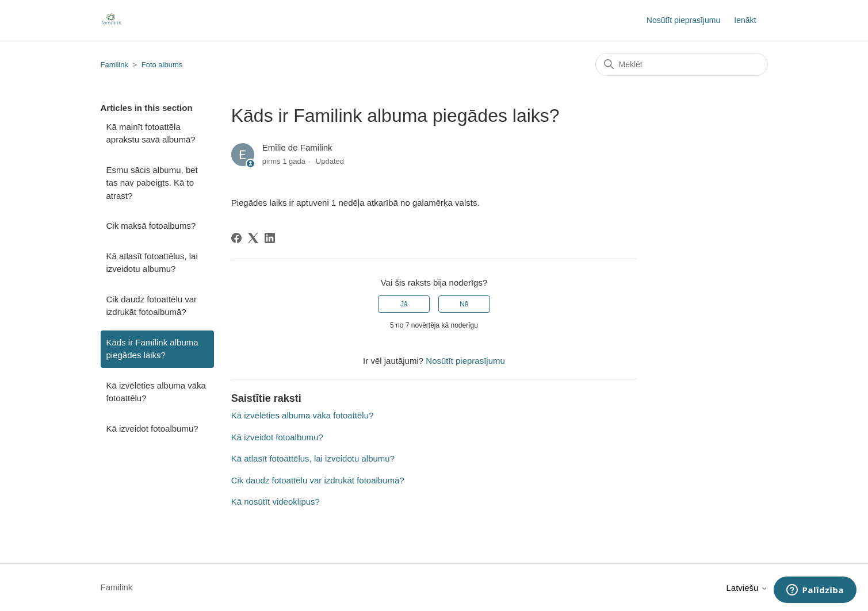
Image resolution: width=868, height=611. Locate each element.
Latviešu (747, 588)
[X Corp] (253, 238)
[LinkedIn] (270, 238)
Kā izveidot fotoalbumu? (152, 429)
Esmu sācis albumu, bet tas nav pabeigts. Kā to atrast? (152, 183)
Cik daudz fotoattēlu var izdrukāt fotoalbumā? (152, 306)
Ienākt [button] (745, 20)
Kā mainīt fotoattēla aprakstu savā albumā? (151, 133)
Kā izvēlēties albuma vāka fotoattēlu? (156, 392)
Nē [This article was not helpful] (464, 304)
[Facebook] (236, 238)
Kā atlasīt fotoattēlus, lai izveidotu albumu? (152, 263)
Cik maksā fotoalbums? (151, 226)
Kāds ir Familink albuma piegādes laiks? (152, 349)
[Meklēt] (682, 64)
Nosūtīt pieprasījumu (683, 20)
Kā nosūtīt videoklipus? (276, 502)
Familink (114, 65)
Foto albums (162, 65)
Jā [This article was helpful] (404, 304)
